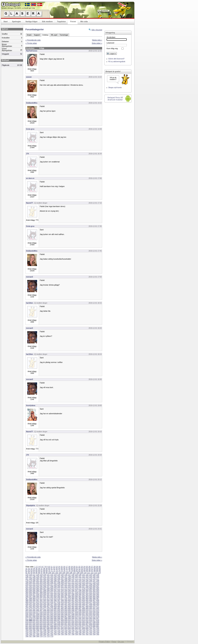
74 (59, 571)
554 (94, 614)
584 (52, 618)
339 (76, 594)
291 (55, 590)
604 (48, 620)
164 (52, 579)
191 (73, 581)
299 (83, 590)
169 (69, 579)
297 (76, 590)
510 (87, 610)
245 (41, 586)
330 (45, 594)
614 (83, 620)
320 (83, 592)
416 (52, 602)
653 (73, 624)
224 (41, 584)
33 (32, 569)
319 (80, 592)
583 (48, 618)
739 (80, 632)
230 (62, 584)
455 (41, 606)
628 (59, 622)
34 (34, 569)
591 (76, 618)
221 (30, 584)
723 (98, 630)
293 (62, 590)
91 (26, 573)
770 (41, 636)
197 (94, 581)
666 (45, 626)
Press (114, 642)
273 (66, 588)
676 (80, 626)
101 (53, 573)
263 (30, 588)
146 (62, 577)
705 (34, 630)
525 (66, 612)
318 (76, 592)
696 (76, 628)
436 (48, 604)
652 (69, 624)
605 (52, 620)
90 (100, 571)
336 (66, 594)
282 (98, 588)
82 (80, 571)
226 (48, 584)
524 (62, 612)
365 (94, 596)
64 (34, 571)
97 (42, 573)
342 (87, 594)
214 (80, 582)
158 (30, 579)
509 (83, 610)
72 (54, 571)
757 (69, 634)
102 (57, 573)
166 (59, 579)
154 (91, 577)
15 (62, 567)
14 (59, 567)
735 (66, 632)
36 (39, 569)
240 (98, 584)
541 (48, 614)
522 (55, 612)
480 (55, 608)
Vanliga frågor (31, 21)
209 (62, 582)
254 (73, 586)
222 (34, 584)
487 (80, 608)
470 (94, 606)
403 (80, 600)
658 (91, 624)
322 (91, 592)
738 (76, 632)
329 (41, 594)
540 (45, 614)
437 (52, 604)
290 (52, 590)
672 (66, 626)
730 (48, 632)
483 (66, 608)
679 (91, 626)
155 (94, 577)
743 (94, 632)
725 (30, 632)
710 (52, 630)
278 (83, 588)
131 (83, 575)
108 (78, 573)
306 (34, 592)
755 (62, 634)
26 (89, 567)
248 (52, 586)
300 (87, 590)
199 (27, 582)
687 (45, 628)
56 (90, 569)
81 (77, 571)
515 (30, 612)
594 (87, 618)
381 (76, 598)
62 (29, 571)
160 (37, 579)
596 (94, 618)
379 (69, 598)
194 (83, 581)
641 (30, 624)
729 (45, 632)
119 (41, 575)
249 (55, 586)
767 (30, 636)
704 (30, 630)
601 (37, 620)
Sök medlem (47, 21)
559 (37, 616)
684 (34, 628)
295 (69, 590)
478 (48, 608)
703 (27, 630)
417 (55, 602)
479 (52, 608)
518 (41, 612)
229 (59, 584)
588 (66, 618)
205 (48, 582)
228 (55, 584)
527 (73, 612)
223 (37, 584)
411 (34, 602)
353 (52, 596)
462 (66, 606)
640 (27, 624)
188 (62, 581)
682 (27, 628)
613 (80, 620)
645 (45, 624)
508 (80, 610)
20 (74, 567)
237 (87, 584)
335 (62, 594)
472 (27, 608)
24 (84, 567)
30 (99, 567)
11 (51, 567)
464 (73, 606)
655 (80, 624)
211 (69, 582)
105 (67, 573)
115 (27, 575)
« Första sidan (31, 43)
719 (83, 630)
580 (37, 618)
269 (52, 588)
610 (69, 620)
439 (59, 604)
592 (80, 618)
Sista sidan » (97, 43)
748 (37, 634)
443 (73, 604)
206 (52, 582)
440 (62, 604)
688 (48, 628)
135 (98, 575)
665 (41, 626)
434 (41, 604)
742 (91, 632)
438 (55, 604)
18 (69, 567)
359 (73, 596)
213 (76, 582)
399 (66, 600)
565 (59, 616)
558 (34, 616)
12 (54, 567)
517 (37, 612)
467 (83, 606)
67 (42, 571)
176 (94, 579)
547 (69, 614)
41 (52, 569)
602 (41, 620)
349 (37, 596)
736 (69, 632)
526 (69, 612)
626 (52, 622)
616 (91, 620)
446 (83, 604)
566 (62, 616)
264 (34, 588)
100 (50, 573)
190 (69, 581)
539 (41, 614)
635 (83, 622)
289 (48, 590)
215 (83, 582)
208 (59, 582)
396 (55, 600)
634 (80, 622)
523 (59, 612)
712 (59, 630)
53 (82, 569)
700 (91, 628)
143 (52, 577)
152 (83, 577)
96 (39, 573)
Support (37, 35)
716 (73, 630)
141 (45, 577)
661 (27, 626)
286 (37, 590)
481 (59, 608)
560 (41, 616)
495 (34, 610)
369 (34, 598)
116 (30, 575)
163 (48, 579)
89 (97, 571)
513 (98, 610)
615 (87, 620)
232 (69, 584)
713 (62, 630)
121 (48, 575)
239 (94, 584)
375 (55, 598)
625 (48, 622)
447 (87, 604)
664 (37, 626)
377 (62, 598)
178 (27, 581)
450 (98, 604)
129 (76, 575)
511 (91, 610)
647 (52, 624)
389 (30, 600)
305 (30, 592)
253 (69, 586)
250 (59, 586)
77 (67, 571)
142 (48, 577)
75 (62, 571)
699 (87, 628)
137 (30, 577)
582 (45, 618)
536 (30, 614)
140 (41, 577)
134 (94, 575)
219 (98, 582)
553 (91, 614)
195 (87, 581)
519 (45, 612)
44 (59, 569)
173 (83, 579)
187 (59, 581)
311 (52, 592)
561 (45, 616)
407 (94, 600)
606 (55, 620)
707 (41, 630)
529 (80, 612)
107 (74, 573)
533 (94, 612)
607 (59, 620)
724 (27, 632)
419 (62, 602)
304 (27, 592)
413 (41, 602)
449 (94, 604)
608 (62, 620)
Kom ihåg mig (112, 48)
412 (37, 602)
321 (87, 592)
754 (59, 634)
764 (94, 634)
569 (73, 616)
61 (26, 571)
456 (45, 606)
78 (69, 571)
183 (45, 581)
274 (69, 588)
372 (45, 598)
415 (48, 602)
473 (30, 608)
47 (67, 569)
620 (30, 622)
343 (91, 594)
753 (55, 634)
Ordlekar (45, 35)
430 (27, 604)
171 (76, 579)
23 (82, 567)
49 (72, 569)
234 (76, 584)
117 (34, 575)
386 (94, 598)
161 (41, 579)
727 (37, 632)
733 (59, 632)
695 (73, 628)
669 (55, 626)
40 (49, 569)
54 (84, 569)
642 (34, 624)
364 (91, 596)
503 (62, 610)
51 (77, 569)
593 (83, 618)
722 (94, 630)
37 (42, 569)
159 (34, 579)
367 (27, 598)
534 (98, 612)
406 (91, 600)
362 (83, 596)
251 (62, 586)
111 (88, 573)
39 (47, 569)
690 (55, 628)
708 (45, 630)
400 (69, 600)
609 (66, 620)
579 (34, 618)
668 (52, 626)
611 (73, 620)
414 (45, 602)
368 (30, 598)
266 (41, 588)
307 (37, 592)
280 (91, 588)
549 (76, 614)
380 (73, 598)
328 (37, 594)
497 (41, 610)
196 (91, 581)
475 (37, 608)
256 (80, 586)
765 (98, 634)
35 (36, 569)
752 (52, 634)
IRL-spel (54, 35)
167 (62, 579)
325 (27, 594)
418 (59, 602)
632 (73, 622)
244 (37, 586)
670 (59, 626)
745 (27, 634)
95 (36, 573)
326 (30, 594)
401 (73, 600)
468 (87, 606)
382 (80, 598)
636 (87, 622)
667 (48, 626)
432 (34, 604)
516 (34, 612)
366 (98, 596)
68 (44, 571)
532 (91, 612)
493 (27, 610)
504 (66, 610)
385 (91, 598)
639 (98, 622)
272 (62, 588)
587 (62, 618)
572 (83, 616)
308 (41, 592)
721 (91, 630)
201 (34, 582)
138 (34, 577)
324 (98, 592)
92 (29, 573)
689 (52, 628)
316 (69, 592)
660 (98, 624)
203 (41, 582)
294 (66, 590)
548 (73, 614)
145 (59, 577)
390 (34, 600)
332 (52, 594)
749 (41, 634)
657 (87, 624)
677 (83, 626)
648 (55, 624)
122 (52, 575)
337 (69, 594)
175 (91, 579)
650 (62, 624)
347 (30, 596)
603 (45, 620)
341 (83, 594)
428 (94, 602)
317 (73, 592)
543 (55, 614)
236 (83, 584)
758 (73, 634)
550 (80, 614)
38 (44, 569)
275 (73, 588)
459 (55, 606)
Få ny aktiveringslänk (117, 62)
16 (64, 567)
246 (45, 586)
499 (48, 610)
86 (90, 571)
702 (98, 628)
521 (52, 612)
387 (98, 598)
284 (30, 590)
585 (55, 618)
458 (52, 606)
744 (98, 632)
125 (62, 575)
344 (94, 594)
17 (67, 567)
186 (55, 581)
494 (30, 610)
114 (99, 573)
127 (69, 575)
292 (59, 590)
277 (80, 588)
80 (74, 571)
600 (34, 620)
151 (80, 577)
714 (66, 630)
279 (87, 588)
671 (62, 626)
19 (72, 567)
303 (98, 590)
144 (55, 577)
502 (59, 610)
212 (73, 582)
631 (69, 622)
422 (73, 602)
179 (30, 581)
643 (37, 624)
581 (41, 618)
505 (69, 610)
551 (83, 614)
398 (62, 600)
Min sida (84, 21)
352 (48, 596)
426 (87, 602)
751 (48, 634)
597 (98, 618)
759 (76, 634)
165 (55, 579)
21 (77, 567)
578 (30, 618)
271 (59, 588)
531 (87, 612)
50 (74, 569)
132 (87, 575)
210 (66, 582)
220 (27, 584)
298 (80, 590)
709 (48, 630)
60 (100, 569)
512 (94, 610)
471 (98, 606)
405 (87, 600)
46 (64, 569)
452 (30, 606)
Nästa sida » (97, 40)
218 (94, 582)
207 (55, 582)
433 (37, 604)
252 (66, 586)
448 (91, 604)
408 (98, 600)
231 (66, 584)
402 (76, 600)
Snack (29, 35)
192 (76, 581)
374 (52, 598)
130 (80, 575)
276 (76, 588)
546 (66, 614)
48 (69, 569)
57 (92, 569)
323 (94, 592)
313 (59, 592)
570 (76, 616)
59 (97, 569)
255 (76, 586)
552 (87, 614)
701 (94, 628)
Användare (111, 37)
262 (27, 588)
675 (76, 626)
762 (87, 634)
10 (49, 567)
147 (66, 577)
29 (97, 567)
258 (87, 586)
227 (52, 584)
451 (27, 606)
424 (80, 602)
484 (69, 608)
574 (91, 616)
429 (98, 602)
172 (80, 579)
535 (27, 614)
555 (98, 614)
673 (69, 626)
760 (80, 634)
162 (45, 579)
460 (59, 606)
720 (87, 630)
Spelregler (16, 21)
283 (27, 590)
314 (62, 592)
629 (62, 622)
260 (94, 586)
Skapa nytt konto (115, 87)
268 (48, 588)
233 (73, 584)
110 (85, 573)
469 (91, 606)
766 (27, 636)
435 (45, 604)
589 (69, 618)
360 (76, 596)
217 (91, 582)
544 (59, 614)
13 (57, 567)
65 (36, 571)
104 (64, 573)
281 (94, 588)
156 (98, 577)
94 (34, 573)
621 (34, 622)
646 (48, 624)
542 (52, 614)
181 (37, 581)
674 (73, 626)
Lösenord (110, 43)
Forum (73, 21)
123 (55, 575)
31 (26, 569)
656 (83, 624)
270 (55, 588)
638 (94, 622)
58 (95, 569)
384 (87, 598)
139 (37, 577)
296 (73, 590)
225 (45, 584)
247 (48, 586)
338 (73, 594)
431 (30, 604)
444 (76, 604)
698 (83, 628)
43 (57, 569)
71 (52, 571)
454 (37, 606)
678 (87, 626)
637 (91, 622)
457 (48, 606)
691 (59, 628)
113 (96, 573)
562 (48, 616)
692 (62, 628)
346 (27, 596)
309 (45, 592)
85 (87, 571)
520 (48, 612)
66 (39, 571)
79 (72, 571)
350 (41, 596)
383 (83, 598)
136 (27, 577)
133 (91, 575)
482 (62, 608)
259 (91, 586)
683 (30, 628)
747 (34, 634)
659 (94, 624)
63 (32, 571)
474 (34, 608)
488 (83, 608)
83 (82, 571)
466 (80, 606)
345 (98, 594)
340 (80, 594)
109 (82, 573)
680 (94, 626)
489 (87, 608)
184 (48, 581)
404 (83, 600)
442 (69, 604)
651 (66, 624)
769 (37, 636)
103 (60, 573)
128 (73, 575)
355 (59, 596)
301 (91, 590)
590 (73, 618)
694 (69, 628)
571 (80, 616)
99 (47, 573)
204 (45, 582)
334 (59, 594)
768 (34, 636)
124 (59, 575)
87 (92, 571)
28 (95, 567)
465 (76, 606)
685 (37, 628)
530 (83, 612)
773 (52, 636)
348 (34, 596)
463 (69, 606)
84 (84, 571)
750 (45, 634)
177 (98, 579)
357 (66, 596)
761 (83, 634)
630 (66, 622)
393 (45, 600)
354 (55, 596)
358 (69, 596)
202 (37, 582)
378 (66, 598)
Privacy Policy (104, 642)
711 (55, 630)
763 (91, 634)
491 (94, 608)
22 (79, 567)
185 (52, 581)
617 (94, 620)
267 (45, 588)
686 (41, 628)
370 (37, 598)
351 (45, 596)
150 (76, 577)
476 (41, 608)
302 (94, 590)
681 (98, 626)
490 (91, 608)
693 (66, 628)
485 (73, 608)
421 (69, 602)
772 (48, 636)
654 (76, 624)
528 (76, 612)
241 (27, 586)
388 (27, 600)
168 (66, 579)
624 (45, 622)
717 (76, 630)
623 (41, 622)
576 (98, 616)
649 (59, 624)
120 (45, 575)
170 (73, 579)
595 (91, 618)
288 (45, 590)
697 (80, 628)
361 (80, 596)
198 (98, 581)
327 (34, 594)
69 (47, 571)
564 (55, 616)
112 (92, 573)
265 (37, 588)
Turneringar (64, 35)
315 (66, 592)
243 (34, 586)
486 (76, 608)
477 (45, 608)
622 (37, 622)
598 (27, 620)
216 (87, 582)
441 (66, 604)
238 (91, 584)
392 (41, 600)
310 (48, 592)
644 (41, 624)
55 (87, 569)
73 (57, 571)
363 (87, 596)
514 (27, 612)
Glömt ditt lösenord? (116, 59)
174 (87, 579)
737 (73, 632)
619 (27, 622)
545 (62, 614)
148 (69, 577)
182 (41, 581)
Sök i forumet (97, 30)
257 (83, 586)
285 (34, 590)
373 (48, 598)
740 (83, 632)
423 (76, 602)
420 (66, 602)
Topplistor (61, 21)
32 (29, 569)
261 (98, 586)
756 (66, 634)
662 (30, 626)
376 (59, 598)
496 (37, 610)
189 (66, 581)
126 (66, 575)
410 (30, 602)
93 (32, 573)
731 (52, 632)
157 (27, 579)
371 (41, 598)
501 (55, 610)
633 (76, 622)
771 (45, 636)
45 (62, 569)
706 (37, 630)
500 (52, 610)
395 (52, 600)
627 (55, 622)
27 (92, 567)
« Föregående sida (33, 40)
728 (41, 632)
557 (30, 616)
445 (80, 604)
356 (62, 596)
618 (98, 620)
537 (34, 614)
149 (73, 577)
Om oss (121, 642)
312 (55, 592)
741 (87, 632)
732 (55, 632)
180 (34, 581)
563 (52, 616)
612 (76, 620)
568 (69, 616)
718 (80, 630)
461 (62, 606)
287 (41, 590)
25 (87, 567)
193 (80, 581)
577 (27, 618)
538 (37, 614)
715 (69, 630)
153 (87, 577)
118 (37, 575)
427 (91, 602)
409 (27, 602)
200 (30, 582)
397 (59, 600)
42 (54, 569)
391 (37, 600)
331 (48, 594)
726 (34, 632)
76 (64, 571)
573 (87, 616)
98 (44, 573)
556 (27, 616)
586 (59, 618)
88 (95, 571)
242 (30, 586)
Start (6, 21)
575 (94, 616)
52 (80, 569)
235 (80, 584)
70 (49, 571)
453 (34, 606)
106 (71, 573)
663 (34, 626)
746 (30, 634)
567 (66, 616)
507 (76, 610)
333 (55, 594)
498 (45, 610)
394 (48, 600)
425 (83, 602)
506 (73, 610)
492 (98, 608)
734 (62, 632)
